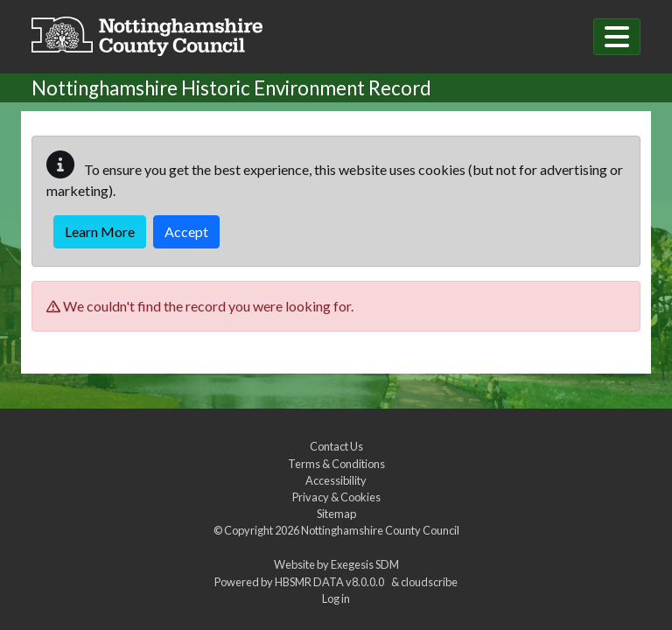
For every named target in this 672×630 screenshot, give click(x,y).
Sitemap (336, 514)
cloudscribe (429, 582)
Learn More (100, 231)
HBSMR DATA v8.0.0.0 (331, 582)
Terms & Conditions (336, 464)
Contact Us (336, 446)
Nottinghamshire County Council (380, 530)
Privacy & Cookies (336, 497)
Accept (186, 231)
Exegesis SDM (365, 564)
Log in (336, 598)
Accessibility (336, 480)
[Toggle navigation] (617, 37)
